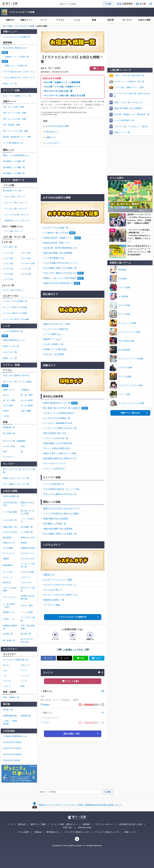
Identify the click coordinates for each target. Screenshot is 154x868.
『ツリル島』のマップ (13, 231)
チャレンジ (8, 577)
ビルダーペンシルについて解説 (58, 580)
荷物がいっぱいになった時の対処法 (60, 278)
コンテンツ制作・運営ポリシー (64, 824)
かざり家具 (8, 406)
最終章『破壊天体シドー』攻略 (17, 137)
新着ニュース (130, 832)
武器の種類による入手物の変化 (58, 443)
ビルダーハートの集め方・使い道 (129, 81)
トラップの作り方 (28, 520)
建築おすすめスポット (28, 504)
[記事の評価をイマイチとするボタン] (55, 635)
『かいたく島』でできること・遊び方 (131, 126)
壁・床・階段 (27, 395)
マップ (44, 20)
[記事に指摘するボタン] (90, 635)
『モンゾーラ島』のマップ (15, 203)
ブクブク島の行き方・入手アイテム (19, 72)
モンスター (127, 20)
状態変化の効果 (28, 548)
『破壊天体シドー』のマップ (16, 221)
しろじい (7, 686)
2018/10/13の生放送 (12, 754)
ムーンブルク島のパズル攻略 (16, 319)
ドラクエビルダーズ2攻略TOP (73, 617)
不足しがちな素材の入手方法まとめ (60, 494)
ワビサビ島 (26, 274)
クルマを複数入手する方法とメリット (61, 263)
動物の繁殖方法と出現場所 (56, 519)
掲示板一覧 (8, 710)
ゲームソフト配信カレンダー (107, 832)
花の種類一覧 (27, 527)
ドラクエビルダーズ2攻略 (22, 12)
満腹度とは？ (50, 575)
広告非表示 (127, 4)
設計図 (111, 20)
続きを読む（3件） (73, 734)
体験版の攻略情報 (10, 627)
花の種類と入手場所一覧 (55, 524)
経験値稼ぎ (8, 565)
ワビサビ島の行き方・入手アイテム (19, 78)
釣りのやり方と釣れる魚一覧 (58, 91)
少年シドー (26, 665)
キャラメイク (9, 553)
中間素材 (25, 390)
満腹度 (6, 559)
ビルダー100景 (27, 572)
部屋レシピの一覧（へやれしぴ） (129, 102)
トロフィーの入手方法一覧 (56, 438)
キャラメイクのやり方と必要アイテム (61, 595)
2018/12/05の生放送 (12, 742)
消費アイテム (9, 390)
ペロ (5, 676)
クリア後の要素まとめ (54, 258)
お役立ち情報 (144, 20)
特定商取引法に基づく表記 (131, 824)
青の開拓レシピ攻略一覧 (14, 173)
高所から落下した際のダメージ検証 (60, 453)
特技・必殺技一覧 (11, 697)
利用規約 (86, 824)
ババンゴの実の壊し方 (54, 484)
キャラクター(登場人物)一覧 (16, 660)
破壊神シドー (9, 612)
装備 (94, 20)
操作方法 (7, 582)
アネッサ (7, 681)
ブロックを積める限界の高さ (57, 448)
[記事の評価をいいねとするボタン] (73, 635)
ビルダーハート (28, 553)
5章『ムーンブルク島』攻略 (16, 131)
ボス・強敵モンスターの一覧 (16, 484)
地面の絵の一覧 (10, 527)
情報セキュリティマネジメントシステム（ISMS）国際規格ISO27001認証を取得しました (80, 805)
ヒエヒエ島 (8, 263)
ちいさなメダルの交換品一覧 (57, 418)
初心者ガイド (52, 132)
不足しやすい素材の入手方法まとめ (60, 273)
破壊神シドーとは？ (53, 339)
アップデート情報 (52, 605)
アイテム (60, 20)
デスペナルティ (10, 597)
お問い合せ (68, 827)
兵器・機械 (26, 411)
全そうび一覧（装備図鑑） (15, 441)
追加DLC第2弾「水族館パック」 (58, 238)
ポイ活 (143, 4)
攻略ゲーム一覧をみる (130, 413)
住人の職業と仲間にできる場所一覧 (60, 268)
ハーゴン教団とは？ (53, 334)
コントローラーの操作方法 (56, 329)
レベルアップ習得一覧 (28, 565)
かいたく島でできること (14, 290)
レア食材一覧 (27, 532)
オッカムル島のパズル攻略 (15, 313)
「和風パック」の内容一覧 (15, 66)
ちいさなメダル (28, 559)
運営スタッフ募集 (38, 824)
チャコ (24, 670)
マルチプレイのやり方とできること (60, 585)
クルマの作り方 (10, 520)
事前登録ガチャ (53, 832)
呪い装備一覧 (9, 433)
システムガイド (53, 143)
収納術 (24, 543)
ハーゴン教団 (27, 612)
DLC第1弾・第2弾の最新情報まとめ (60, 248)
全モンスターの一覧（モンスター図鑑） (19, 471)
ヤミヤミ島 (26, 269)
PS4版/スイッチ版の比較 (55, 349)
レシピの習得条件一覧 (124, 120)
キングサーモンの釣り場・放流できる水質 (65, 96)
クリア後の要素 (10, 512)
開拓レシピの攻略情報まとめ (16, 155)
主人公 (6, 665)
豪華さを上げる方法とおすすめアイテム (62, 509)
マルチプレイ (27, 582)
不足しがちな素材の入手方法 (16, 375)
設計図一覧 (8, 634)
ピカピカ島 (8, 258)
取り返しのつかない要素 (28, 512)
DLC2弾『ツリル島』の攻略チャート (62, 87)
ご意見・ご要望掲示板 (10, 722)
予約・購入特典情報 (28, 627)
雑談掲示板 (26, 716)
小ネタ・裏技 (27, 605)
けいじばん (8, 572)
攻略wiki (38, 832)
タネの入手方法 (10, 532)
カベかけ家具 (27, 406)
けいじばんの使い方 (53, 590)
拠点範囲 (7, 538)
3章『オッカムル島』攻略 (15, 119)
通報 (103, 691)
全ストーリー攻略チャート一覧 (17, 96)
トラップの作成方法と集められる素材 (61, 514)
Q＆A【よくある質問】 (54, 354)
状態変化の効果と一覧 (54, 600)
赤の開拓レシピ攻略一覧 (14, 167)
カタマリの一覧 (10, 352)
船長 (23, 686)
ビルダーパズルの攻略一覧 (56, 228)
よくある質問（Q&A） (9, 606)
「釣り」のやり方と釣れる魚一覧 (129, 75)
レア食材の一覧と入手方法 (56, 233)
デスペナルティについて (55, 463)
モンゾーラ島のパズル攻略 (15, 307)
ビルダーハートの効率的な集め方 (59, 413)
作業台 (6, 411)
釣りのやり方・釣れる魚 (28, 641)
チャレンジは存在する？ (55, 468)
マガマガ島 (8, 274)
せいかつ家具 (27, 400)
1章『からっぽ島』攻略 (14, 107)
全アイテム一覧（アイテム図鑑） (18, 382)
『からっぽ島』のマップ (14, 197)
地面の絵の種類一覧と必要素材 (58, 253)
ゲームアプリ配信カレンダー (77, 832)
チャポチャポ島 (28, 263)
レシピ (77, 20)
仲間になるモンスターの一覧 (16, 478)
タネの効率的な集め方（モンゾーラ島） (62, 489)
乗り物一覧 (26, 634)
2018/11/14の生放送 (12, 748)
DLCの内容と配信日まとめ (15, 48)
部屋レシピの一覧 (11, 346)
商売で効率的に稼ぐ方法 (55, 433)
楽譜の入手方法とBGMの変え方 (58, 283)
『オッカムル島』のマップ (15, 209)
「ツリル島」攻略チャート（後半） (130, 87)
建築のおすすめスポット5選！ (57, 324)
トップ (10, 824)
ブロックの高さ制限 (10, 589)
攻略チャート (27, 20)
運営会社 (22, 824)
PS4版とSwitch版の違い (28, 597)
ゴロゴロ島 (26, 258)
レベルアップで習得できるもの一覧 (60, 428)
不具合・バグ (9, 619)
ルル (5, 670)
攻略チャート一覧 (122, 132)
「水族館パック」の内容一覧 (16, 57)
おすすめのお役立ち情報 (57, 126)
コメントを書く (73, 681)
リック (24, 681)
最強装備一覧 (9, 427)
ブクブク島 (8, 279)
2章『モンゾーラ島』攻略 (15, 113)
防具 (5, 451)
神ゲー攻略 (7, 26)
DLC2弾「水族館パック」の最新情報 (62, 82)
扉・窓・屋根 (9, 400)
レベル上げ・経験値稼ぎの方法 (58, 423)
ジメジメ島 (8, 253)
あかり (6, 395)
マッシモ (25, 676)
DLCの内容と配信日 (10, 504)
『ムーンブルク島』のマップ (16, 215)
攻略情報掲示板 (10, 716)
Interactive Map (84, 827)
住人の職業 (8, 548)
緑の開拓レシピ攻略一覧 (14, 161)
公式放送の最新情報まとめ (15, 736)
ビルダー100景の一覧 (53, 344)
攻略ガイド (51, 137)
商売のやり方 (9, 543)
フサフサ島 (26, 253)
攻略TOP (10, 20)
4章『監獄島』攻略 (12, 125)
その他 (6, 416)
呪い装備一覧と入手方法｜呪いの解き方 (62, 408)
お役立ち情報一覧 (11, 496)
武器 (23, 446)
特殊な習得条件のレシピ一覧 (57, 403)
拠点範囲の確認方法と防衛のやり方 (60, 458)
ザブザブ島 (8, 269)
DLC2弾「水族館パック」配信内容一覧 (132, 114)
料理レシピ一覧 (10, 84)
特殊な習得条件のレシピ (14, 340)
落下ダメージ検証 (28, 589)
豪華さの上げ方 (28, 538)
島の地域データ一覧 (12, 191)
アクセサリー (9, 457)
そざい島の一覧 (10, 247)
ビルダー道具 (9, 446)
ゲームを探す (24, 832)
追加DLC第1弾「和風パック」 (57, 243)
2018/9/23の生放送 (12, 760)
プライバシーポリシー (105, 824)
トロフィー (26, 577)
